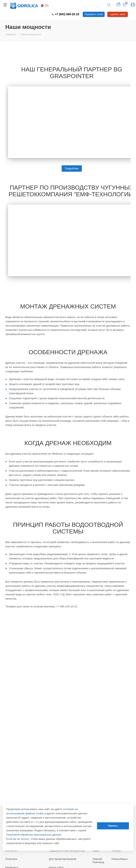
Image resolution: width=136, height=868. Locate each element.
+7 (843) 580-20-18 (66, 14)
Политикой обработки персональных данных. (34, 835)
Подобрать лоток (94, 14)
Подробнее (72, 168)
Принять (113, 826)
